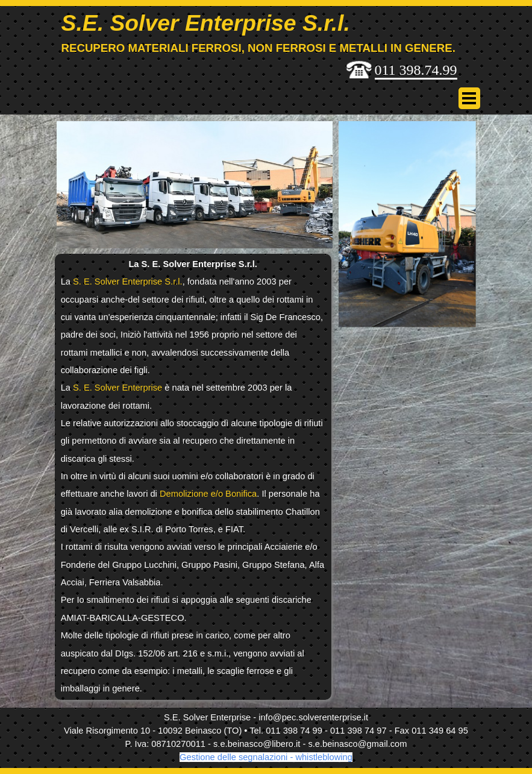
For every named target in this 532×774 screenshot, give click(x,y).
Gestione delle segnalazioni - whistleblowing (266, 757)
